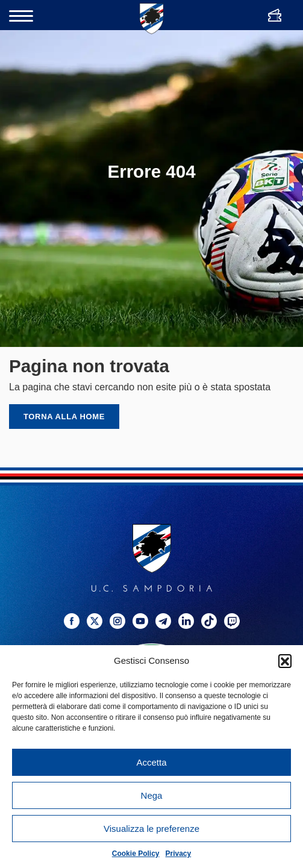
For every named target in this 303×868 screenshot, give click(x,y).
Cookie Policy (136, 854)
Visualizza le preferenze (151, 829)
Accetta (151, 762)
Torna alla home (64, 417)
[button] (285, 661)
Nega (152, 795)
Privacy (179, 854)
